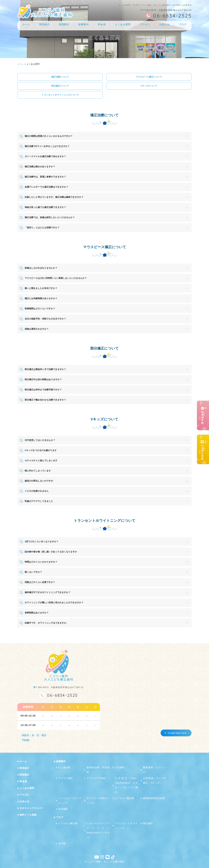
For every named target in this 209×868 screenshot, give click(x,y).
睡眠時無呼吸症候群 (154, 798)
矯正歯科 (148, 823)
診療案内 (84, 26)
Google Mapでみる (177, 733)
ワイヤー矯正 (66, 778)
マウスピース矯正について (149, 77)
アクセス (145, 26)
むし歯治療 (64, 767)
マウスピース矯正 (96, 778)
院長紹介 (45, 26)
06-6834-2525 (59, 695)
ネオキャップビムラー (32, 808)
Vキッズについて (149, 86)
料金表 (102, 26)
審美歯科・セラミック (155, 770)
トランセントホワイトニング (70, 801)
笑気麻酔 (63, 809)
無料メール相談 (28, 815)
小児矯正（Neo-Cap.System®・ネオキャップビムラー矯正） (126, 785)
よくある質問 (123, 26)
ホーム (26, 26)
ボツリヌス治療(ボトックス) (98, 801)
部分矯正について (60, 86)
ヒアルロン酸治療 (125, 798)
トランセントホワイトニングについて (60, 95)
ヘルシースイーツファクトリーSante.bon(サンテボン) (98, 830)
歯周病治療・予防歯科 (98, 770)
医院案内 (64, 26)
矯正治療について (60, 77)
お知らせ (164, 26)
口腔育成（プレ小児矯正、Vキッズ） (155, 781)
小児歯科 (120, 767)
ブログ (183, 26)
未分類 (62, 843)
